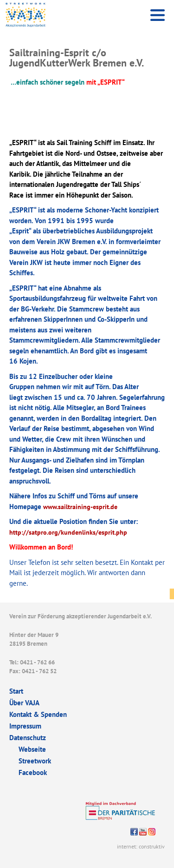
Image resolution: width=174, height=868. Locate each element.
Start (16, 691)
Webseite (32, 749)
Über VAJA (24, 703)
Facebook (33, 772)
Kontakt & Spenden (38, 714)
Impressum (25, 726)
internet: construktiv (141, 846)
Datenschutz (28, 738)
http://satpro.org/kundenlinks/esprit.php (68, 532)
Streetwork (35, 761)
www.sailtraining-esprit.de (80, 507)
